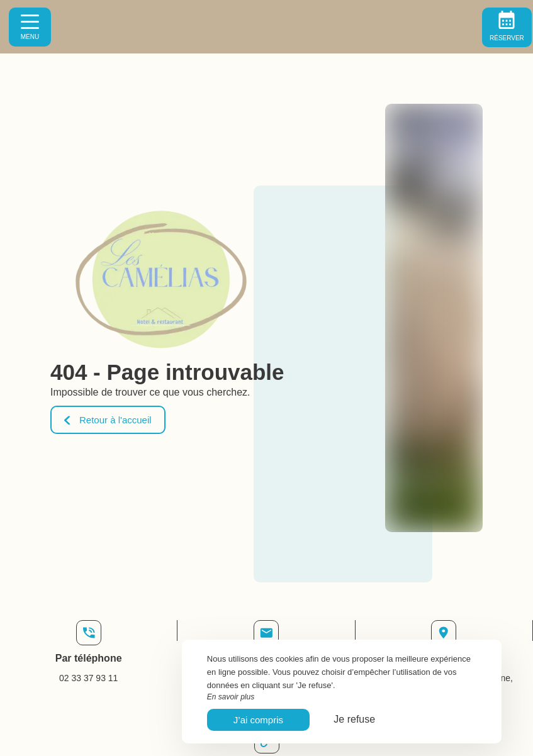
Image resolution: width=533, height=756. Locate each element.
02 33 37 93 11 (88, 678)
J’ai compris (258, 720)
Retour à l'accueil (108, 420)
